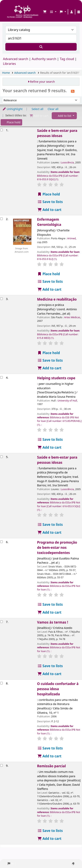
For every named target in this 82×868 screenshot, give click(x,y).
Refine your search (42, 82)
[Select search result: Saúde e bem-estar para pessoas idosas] (1, 130)
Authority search (44, 59)
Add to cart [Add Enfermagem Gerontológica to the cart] (49, 289)
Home (6, 73)
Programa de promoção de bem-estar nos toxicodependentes (57, 548)
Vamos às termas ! (52, 622)
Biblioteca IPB (8, 6)
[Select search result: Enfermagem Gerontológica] (1, 219)
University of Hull (67, 401)
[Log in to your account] (72, 12)
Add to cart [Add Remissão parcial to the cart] (49, 839)
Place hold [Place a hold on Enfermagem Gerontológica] (49, 274)
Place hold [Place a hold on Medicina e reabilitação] (49, 353)
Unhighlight (12, 109)
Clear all (53, 109)
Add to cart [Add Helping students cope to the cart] (49, 447)
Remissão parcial (51, 766)
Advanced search (16, 59)
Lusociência (67, 162)
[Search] (41, 47)
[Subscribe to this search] (73, 91)
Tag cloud (67, 59)
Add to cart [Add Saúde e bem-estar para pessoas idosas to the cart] (49, 210)
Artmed (71, 238)
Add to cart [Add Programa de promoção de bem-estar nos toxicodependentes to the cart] (49, 612)
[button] (45, 12)
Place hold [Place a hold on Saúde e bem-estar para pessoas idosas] (49, 194)
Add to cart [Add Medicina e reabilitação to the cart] (49, 368)
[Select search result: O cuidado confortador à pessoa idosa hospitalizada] (1, 683)
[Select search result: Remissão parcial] (1, 765)
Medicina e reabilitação (57, 299)
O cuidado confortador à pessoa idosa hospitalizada (58, 689)
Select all (38, 109)
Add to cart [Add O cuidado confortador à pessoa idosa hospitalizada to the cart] (49, 756)
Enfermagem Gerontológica (49, 222)
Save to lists (50, 202)
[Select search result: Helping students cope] (1, 377)
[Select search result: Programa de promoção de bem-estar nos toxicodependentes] (1, 542)
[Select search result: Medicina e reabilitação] (1, 299)
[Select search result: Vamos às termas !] (1, 622)
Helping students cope (56, 378)
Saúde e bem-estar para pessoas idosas (57, 133)
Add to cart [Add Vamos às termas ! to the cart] (49, 674)
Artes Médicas (72, 317)
